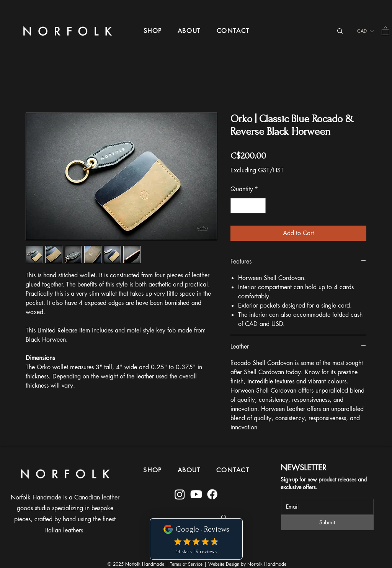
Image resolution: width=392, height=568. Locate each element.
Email (286, 494)
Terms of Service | (189, 564)
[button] (153, 31)
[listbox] (365, 31)
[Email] (325, 507)
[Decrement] (237, 206)
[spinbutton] (248, 206)
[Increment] (259, 206)
